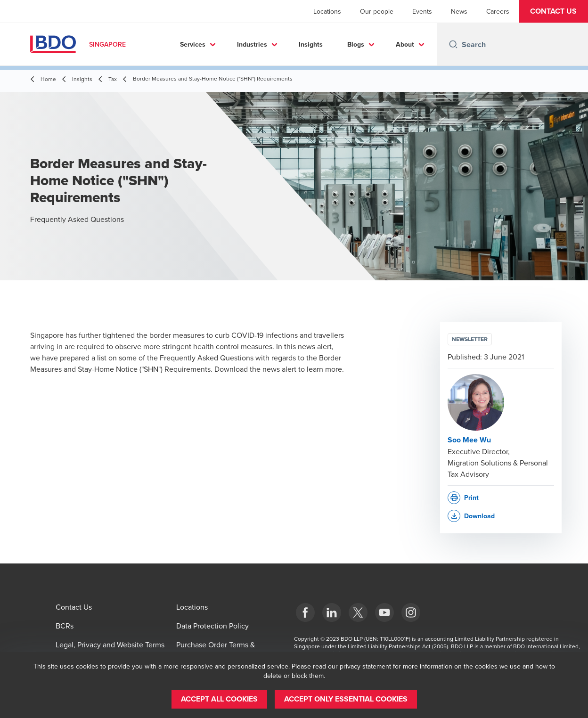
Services (193, 44)
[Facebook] (305, 612)
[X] (358, 612)
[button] (553, 11)
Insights (311, 44)
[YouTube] (384, 612)
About (405, 44)
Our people (377, 11)
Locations (327, 11)
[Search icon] (453, 44)
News (459, 11)
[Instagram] (411, 612)
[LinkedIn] (332, 612)
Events (422, 11)
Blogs (356, 44)
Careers (498, 11)
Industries (252, 44)
